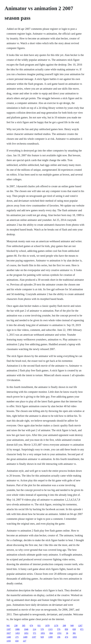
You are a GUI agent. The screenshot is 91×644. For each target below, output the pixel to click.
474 (66, 637)
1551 (59, 633)
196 (59, 637)
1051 (26, 633)
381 (74, 633)
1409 (25, 637)
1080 (17, 629)
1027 (9, 633)
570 (42, 629)
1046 (26, 629)
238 (16, 626)
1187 (9, 629)
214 (35, 629)
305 (24, 626)
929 (42, 637)
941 (8, 626)
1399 (50, 637)
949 (72, 626)
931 (39, 626)
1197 (34, 637)
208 (64, 626)
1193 (9, 641)
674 (31, 626)
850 (66, 629)
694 (51, 633)
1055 (75, 637)
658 (74, 629)
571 (35, 633)
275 (17, 637)
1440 (9, 637)
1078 (47, 626)
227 (25, 641)
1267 (80, 626)
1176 (56, 626)
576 (59, 629)
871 (82, 629)
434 (17, 641)
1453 (17, 633)
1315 (50, 629)
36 (67, 633)
